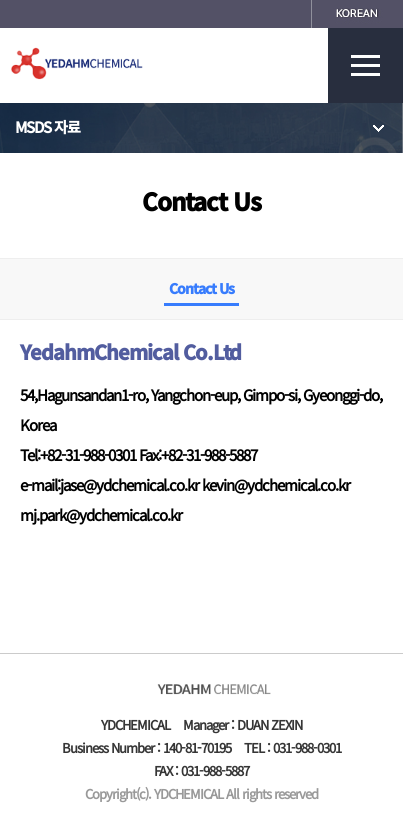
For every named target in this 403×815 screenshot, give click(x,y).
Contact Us (201, 288)
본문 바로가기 (0, 0)
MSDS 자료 (201, 128)
